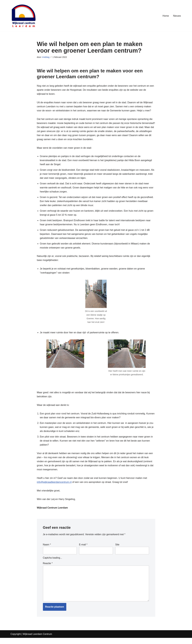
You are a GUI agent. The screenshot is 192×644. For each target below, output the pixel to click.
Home (166, 16)
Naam (47, 551)
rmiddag (46, 57)
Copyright (16, 640)
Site (117, 551)
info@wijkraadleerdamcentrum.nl (54, 488)
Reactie (48, 569)
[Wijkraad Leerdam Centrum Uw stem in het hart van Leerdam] (24, 16)
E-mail (83, 551)
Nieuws (177, 16)
